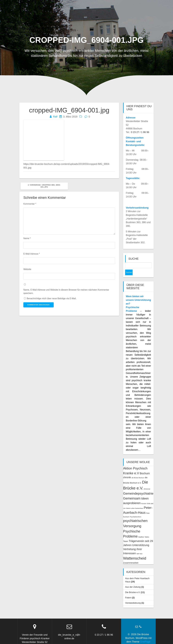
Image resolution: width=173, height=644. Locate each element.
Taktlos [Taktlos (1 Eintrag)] (147, 531)
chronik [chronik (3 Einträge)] (127, 472)
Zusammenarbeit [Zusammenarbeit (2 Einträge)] (131, 557)
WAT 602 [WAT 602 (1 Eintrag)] (139, 548)
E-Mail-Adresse (32, 254)
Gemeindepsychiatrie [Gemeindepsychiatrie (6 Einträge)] (138, 488)
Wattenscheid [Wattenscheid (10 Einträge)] (135, 553)
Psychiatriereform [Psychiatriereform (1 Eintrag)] (136, 511)
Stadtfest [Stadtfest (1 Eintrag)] (141, 531)
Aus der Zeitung (133, 581)
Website (27, 269)
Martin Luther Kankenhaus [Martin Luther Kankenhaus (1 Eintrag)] (135, 503)
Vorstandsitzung (133, 597)
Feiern (128, 592)
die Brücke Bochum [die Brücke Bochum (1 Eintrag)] (138, 472)
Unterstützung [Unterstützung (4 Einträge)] (141, 539)
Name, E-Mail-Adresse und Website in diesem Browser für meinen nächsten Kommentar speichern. (66, 291)
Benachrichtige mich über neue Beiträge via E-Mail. (52, 298)
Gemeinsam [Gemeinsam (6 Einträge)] (132, 493)
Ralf (55, 117)
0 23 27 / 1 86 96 (140, 132)
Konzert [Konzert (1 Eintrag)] (144, 498)
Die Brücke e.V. (133, 587)
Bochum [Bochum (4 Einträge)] (145, 468)
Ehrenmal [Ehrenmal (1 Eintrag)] (147, 483)
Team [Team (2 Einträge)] (126, 536)
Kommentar (30, 204)
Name (27, 238)
